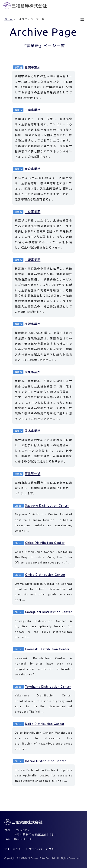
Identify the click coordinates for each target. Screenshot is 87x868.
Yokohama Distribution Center (42, 686)
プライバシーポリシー (43, 849)
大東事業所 (27, 372)
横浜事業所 (27, 324)
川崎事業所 (27, 260)
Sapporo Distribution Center (41, 505)
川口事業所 (27, 211)
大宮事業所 (27, 169)
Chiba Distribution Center (39, 543)
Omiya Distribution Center (39, 574)
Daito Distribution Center (39, 724)
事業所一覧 (27, 473)
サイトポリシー (14, 849)
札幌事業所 (27, 67)
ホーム (9, 19)
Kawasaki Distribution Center (41, 649)
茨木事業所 (27, 431)
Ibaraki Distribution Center (39, 761)
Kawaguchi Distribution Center (42, 612)
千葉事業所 (27, 110)
